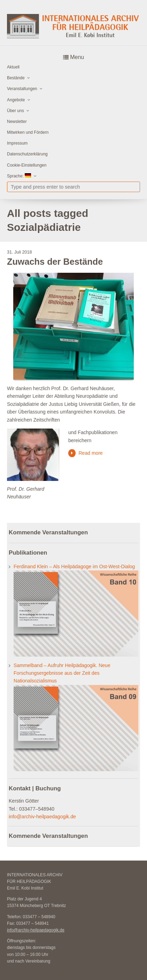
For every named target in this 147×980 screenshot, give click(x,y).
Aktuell (13, 67)
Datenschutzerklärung (27, 154)
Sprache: (19, 176)
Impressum (17, 143)
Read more (90, 453)
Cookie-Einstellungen (27, 165)
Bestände (16, 78)
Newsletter (17, 122)
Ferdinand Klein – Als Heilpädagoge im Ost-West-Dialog (74, 566)
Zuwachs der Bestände (55, 262)
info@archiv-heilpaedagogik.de (42, 817)
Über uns (16, 111)
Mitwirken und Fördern (28, 132)
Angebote (16, 100)
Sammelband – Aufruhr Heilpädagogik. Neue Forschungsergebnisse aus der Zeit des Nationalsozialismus (62, 673)
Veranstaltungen (22, 89)
